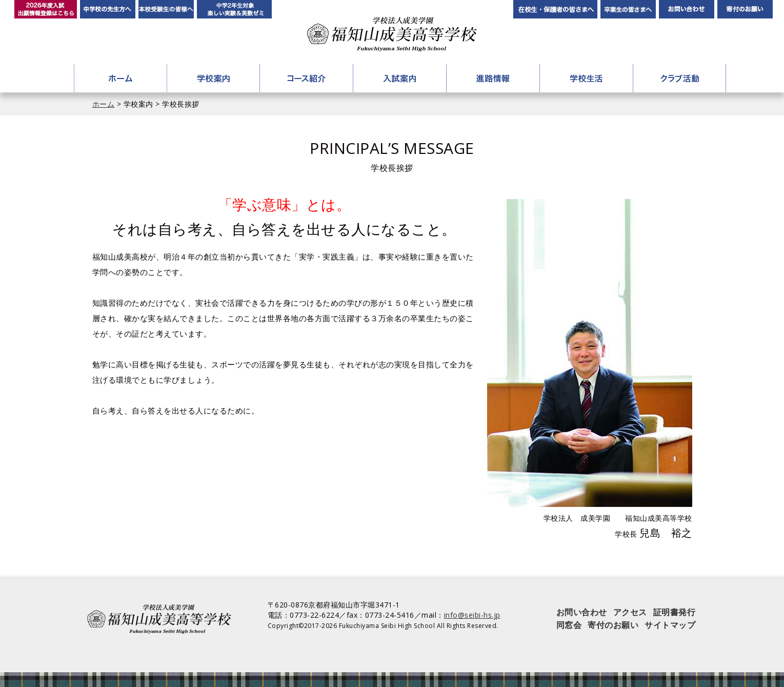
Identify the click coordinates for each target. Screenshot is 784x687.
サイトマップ (670, 625)
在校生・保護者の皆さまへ (555, 9)
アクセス (630, 612)
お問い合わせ (687, 9)
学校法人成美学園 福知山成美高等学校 (392, 34)
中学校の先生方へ (108, 9)
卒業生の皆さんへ (628, 9)
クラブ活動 (679, 78)
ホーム (120, 78)
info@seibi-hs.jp (472, 615)
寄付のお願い (745, 9)
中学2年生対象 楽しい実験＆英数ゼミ (234, 9)
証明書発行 (675, 612)
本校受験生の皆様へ (166, 9)
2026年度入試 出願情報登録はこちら (46, 9)
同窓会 (569, 625)
